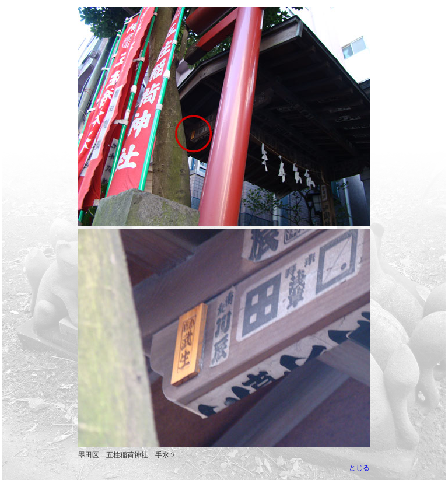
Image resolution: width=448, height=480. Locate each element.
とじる (359, 468)
